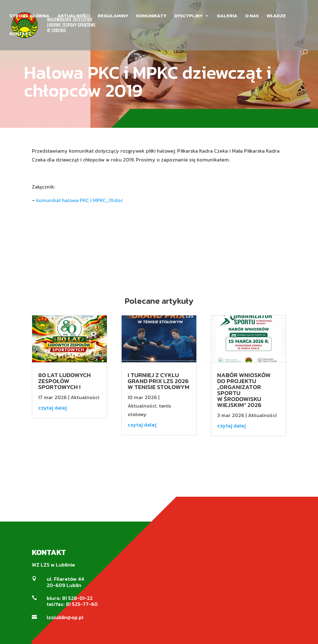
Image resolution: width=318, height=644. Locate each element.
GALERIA (227, 16)
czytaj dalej (52, 408)
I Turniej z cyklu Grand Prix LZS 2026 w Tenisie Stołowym (159, 381)
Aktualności (85, 397)
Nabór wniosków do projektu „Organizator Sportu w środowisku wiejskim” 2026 (244, 390)
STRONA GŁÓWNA (29, 16)
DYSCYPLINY (188, 16)
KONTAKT (20, 34)
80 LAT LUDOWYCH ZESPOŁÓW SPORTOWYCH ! (64, 381)
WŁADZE (276, 16)
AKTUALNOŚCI (74, 16)
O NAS (252, 16)
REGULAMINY (113, 16)
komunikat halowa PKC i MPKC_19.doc (80, 200)
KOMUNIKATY (151, 16)
